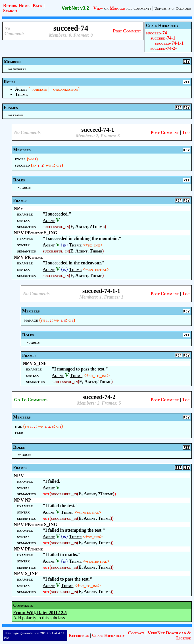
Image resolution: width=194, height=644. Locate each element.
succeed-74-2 (164, 48)
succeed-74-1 (163, 38)
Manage (117, 8)
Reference (79, 635)
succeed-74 (157, 33)
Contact (136, 633)
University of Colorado (173, 8)
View (98, 8)
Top (186, 132)
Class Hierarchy (108, 635)
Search (10, 11)
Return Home (16, 6)
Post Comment (127, 31)
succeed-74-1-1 (169, 43)
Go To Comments (31, 400)
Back (38, 6)
